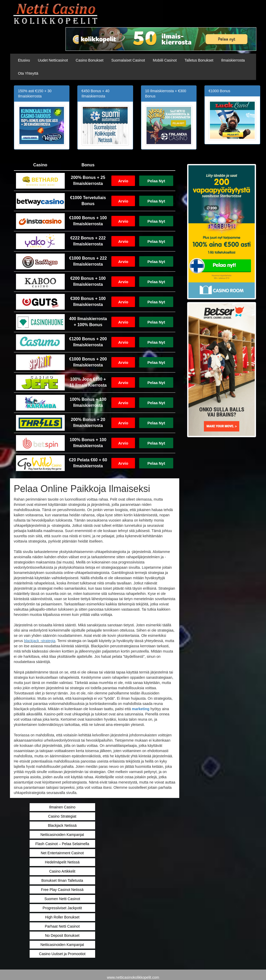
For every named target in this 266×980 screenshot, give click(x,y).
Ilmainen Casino (62, 807)
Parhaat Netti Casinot (62, 926)
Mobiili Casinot (165, 60)
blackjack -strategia (40, 641)
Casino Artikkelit (62, 871)
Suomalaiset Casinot (128, 60)
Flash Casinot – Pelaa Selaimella (62, 844)
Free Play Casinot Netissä (62, 890)
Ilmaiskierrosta (233, 60)
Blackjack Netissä (62, 825)
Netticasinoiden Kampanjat (62, 835)
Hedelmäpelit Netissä (62, 862)
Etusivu (24, 60)
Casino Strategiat (62, 816)
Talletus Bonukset (199, 60)
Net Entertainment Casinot (62, 853)
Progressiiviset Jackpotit (62, 908)
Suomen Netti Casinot (62, 899)
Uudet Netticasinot (53, 60)
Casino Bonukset (90, 60)
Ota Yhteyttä (28, 73)
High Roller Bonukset (62, 917)
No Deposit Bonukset (62, 935)
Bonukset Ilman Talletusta (62, 880)
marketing (141, 709)
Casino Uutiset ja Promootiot (62, 954)
